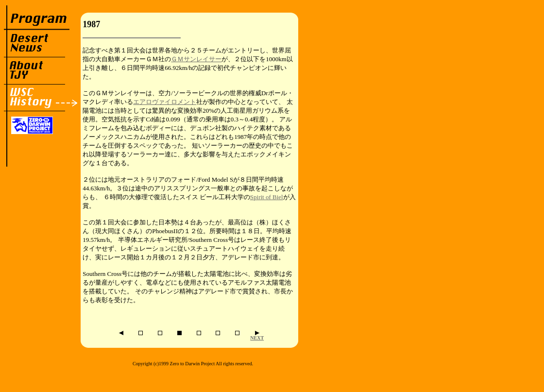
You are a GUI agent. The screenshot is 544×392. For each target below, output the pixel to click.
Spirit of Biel (267, 197)
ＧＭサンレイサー (196, 59)
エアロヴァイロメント (165, 102)
